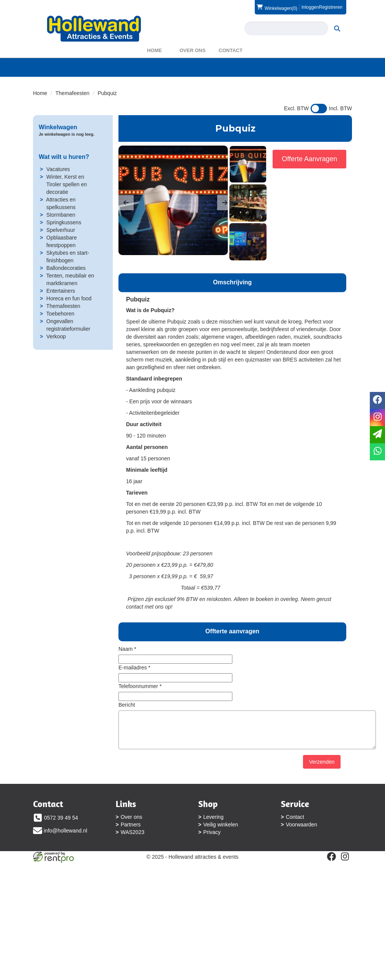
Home (154, 64)
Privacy (213, 846)
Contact (231, 64)
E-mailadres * (135, 681)
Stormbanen (61, 228)
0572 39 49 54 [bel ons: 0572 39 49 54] (61, 831)
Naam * (128, 663)
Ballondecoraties (66, 282)
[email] (377, 435)
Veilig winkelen (221, 838)
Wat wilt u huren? (64, 170)
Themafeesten (73, 107)
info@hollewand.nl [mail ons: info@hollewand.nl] (65, 844)
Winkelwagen (58, 141)
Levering (214, 831)
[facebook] (222, 922)
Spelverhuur (61, 244)
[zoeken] (131, 50)
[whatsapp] (377, 452)
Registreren (331, 7)
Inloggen (310, 7)
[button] (126, 216)
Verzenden (322, 775)
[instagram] (236, 922)
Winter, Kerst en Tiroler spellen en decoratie (67, 198)
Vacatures (58, 183)
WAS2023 (133, 846)
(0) (277, 7)
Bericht (127, 718)
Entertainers (61, 304)
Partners (131, 838)
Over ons (193, 64)
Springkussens (64, 236)
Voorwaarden (54, 886)
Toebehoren (60, 327)
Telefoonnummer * (140, 700)
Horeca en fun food (69, 312)
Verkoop (56, 350)
